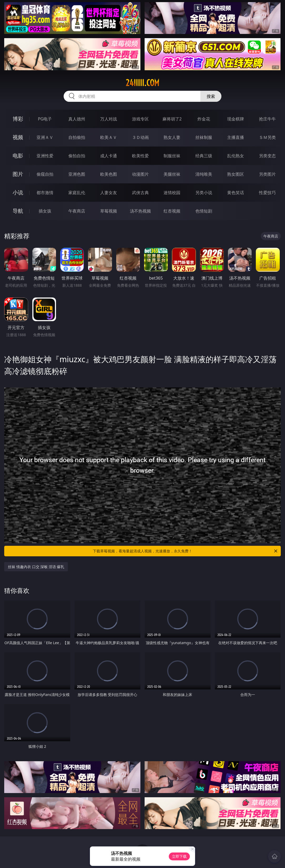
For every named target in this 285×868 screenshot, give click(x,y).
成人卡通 (109, 156)
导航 (18, 211)
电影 (18, 156)
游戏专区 (140, 119)
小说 (18, 192)
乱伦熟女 (236, 156)
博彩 (18, 119)
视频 (18, 137)
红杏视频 (172, 211)
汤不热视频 (140, 211)
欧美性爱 (140, 156)
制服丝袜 (172, 156)
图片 (18, 174)
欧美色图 (109, 174)
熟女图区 (236, 174)
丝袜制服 (204, 137)
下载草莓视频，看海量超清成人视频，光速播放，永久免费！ (185, 551)
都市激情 (45, 193)
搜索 (211, 96)
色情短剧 (204, 211)
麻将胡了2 (172, 119)
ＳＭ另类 (267, 137)
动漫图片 (140, 174)
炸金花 (204, 119)
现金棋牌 (236, 119)
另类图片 (267, 174)
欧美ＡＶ (109, 137)
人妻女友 (109, 193)
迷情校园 (172, 193)
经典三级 (204, 156)
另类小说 (204, 193)
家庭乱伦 (77, 193)
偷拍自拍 (77, 156)
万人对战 (109, 119)
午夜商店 (77, 211)
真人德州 (77, 119)
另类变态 (267, 156)
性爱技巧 (267, 193)
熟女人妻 (172, 137)
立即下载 (179, 856)
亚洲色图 (77, 174)
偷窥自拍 (45, 174)
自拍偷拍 (77, 137)
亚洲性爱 (45, 156)
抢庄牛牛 (267, 119)
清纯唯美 (204, 174)
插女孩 (45, 211)
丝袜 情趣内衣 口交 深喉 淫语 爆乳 (36, 567)
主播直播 (236, 137)
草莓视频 (109, 211)
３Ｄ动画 (140, 137)
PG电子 (45, 119)
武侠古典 (140, 193)
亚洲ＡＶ (45, 137)
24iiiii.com (142, 83)
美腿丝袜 (172, 174)
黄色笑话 (236, 193)
